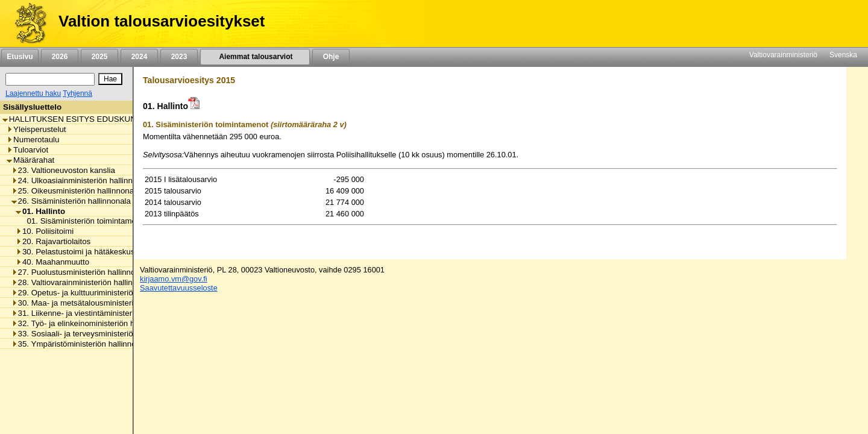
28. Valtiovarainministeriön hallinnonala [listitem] (84, 282)
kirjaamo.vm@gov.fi (174, 279)
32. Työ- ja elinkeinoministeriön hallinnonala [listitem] (93, 323)
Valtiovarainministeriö (783, 55)
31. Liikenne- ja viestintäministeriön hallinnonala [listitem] (100, 313)
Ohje (331, 57)
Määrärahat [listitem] (30, 160)
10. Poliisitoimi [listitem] (45, 231)
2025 (99, 57)
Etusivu (20, 57)
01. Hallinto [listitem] (40, 211)
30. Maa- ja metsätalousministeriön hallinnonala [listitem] (100, 303)
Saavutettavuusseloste (179, 288)
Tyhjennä (77, 93)
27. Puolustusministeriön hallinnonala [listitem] (81, 272)
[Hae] (110, 79)
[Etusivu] (26, 24)
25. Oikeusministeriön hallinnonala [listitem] (76, 191)
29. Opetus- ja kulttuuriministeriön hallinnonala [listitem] (97, 293)
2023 (179, 57)
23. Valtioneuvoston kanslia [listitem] (63, 170)
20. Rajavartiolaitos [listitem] (53, 241)
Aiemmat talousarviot (255, 57)
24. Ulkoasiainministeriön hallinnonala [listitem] (82, 181)
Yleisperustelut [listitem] (36, 129)
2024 (139, 57)
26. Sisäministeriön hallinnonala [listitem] (71, 201)
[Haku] (50, 79)
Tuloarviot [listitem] (27, 150)
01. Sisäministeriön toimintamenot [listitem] (83, 221)
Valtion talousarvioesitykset (162, 21)
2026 (60, 57)
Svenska (843, 55)
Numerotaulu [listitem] (33, 140)
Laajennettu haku (33, 93)
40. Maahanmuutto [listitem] (52, 262)
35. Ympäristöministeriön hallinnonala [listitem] (81, 344)
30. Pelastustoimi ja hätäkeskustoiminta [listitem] (89, 252)
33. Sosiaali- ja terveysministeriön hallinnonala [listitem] (97, 334)
